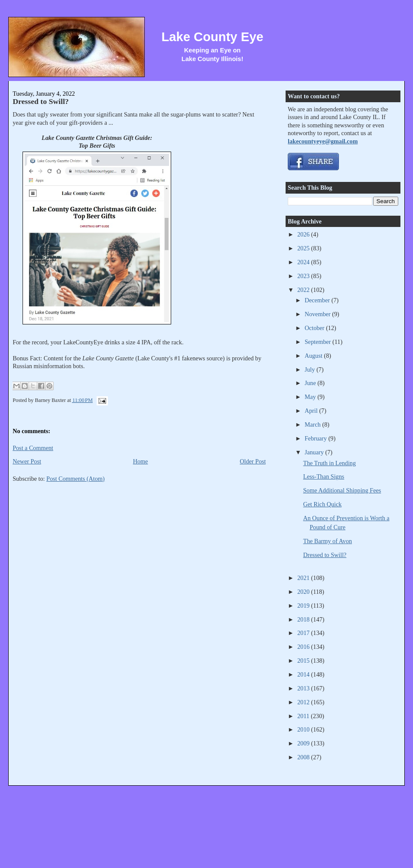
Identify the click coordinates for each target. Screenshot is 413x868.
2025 (304, 248)
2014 (304, 674)
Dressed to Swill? (41, 101)
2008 (304, 757)
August (314, 356)
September (319, 342)
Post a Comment (33, 448)
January (315, 452)
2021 (304, 578)
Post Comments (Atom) (76, 479)
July (311, 369)
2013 (304, 688)
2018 (304, 619)
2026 (304, 234)
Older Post (253, 461)
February (317, 438)
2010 (304, 729)
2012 (304, 702)
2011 (304, 716)
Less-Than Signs (324, 476)
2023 (304, 276)
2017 (304, 633)
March (314, 424)
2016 (304, 647)
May (311, 397)
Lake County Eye (212, 37)
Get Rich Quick (323, 504)
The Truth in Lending (330, 463)
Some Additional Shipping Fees (342, 490)
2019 (304, 606)
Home (141, 461)
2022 (304, 290)
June (311, 383)
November (318, 314)
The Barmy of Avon (328, 541)
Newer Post (27, 461)
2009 (304, 743)
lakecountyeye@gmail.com (323, 141)
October (315, 328)
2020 (304, 592)
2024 (304, 262)
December (318, 300)
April (312, 411)
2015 (304, 661)
